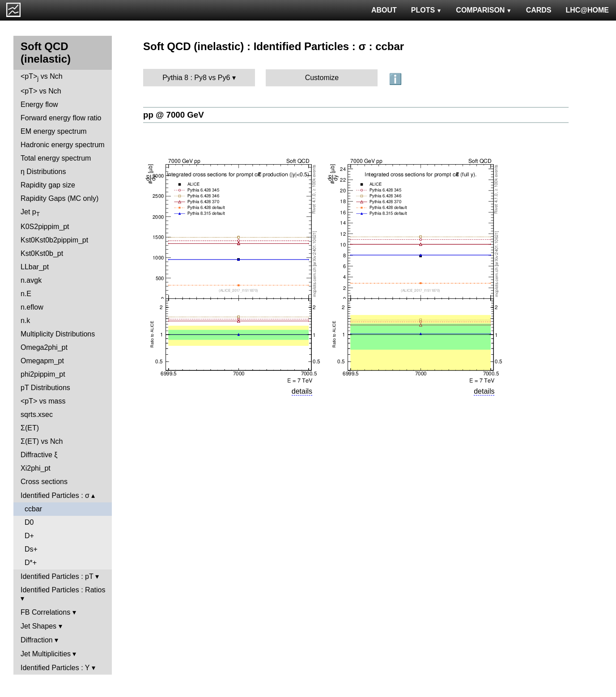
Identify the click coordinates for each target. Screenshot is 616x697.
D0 (29, 522)
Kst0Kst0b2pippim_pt (54, 240)
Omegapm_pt (42, 361)
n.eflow (32, 307)
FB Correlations (45, 612)
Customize (322, 78)
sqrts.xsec (37, 414)
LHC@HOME (587, 10)
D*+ (31, 563)
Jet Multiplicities (46, 654)
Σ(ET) (30, 428)
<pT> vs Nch (42, 77)
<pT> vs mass (43, 401)
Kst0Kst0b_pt (42, 253)
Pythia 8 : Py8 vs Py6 (196, 78)
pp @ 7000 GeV (174, 115)
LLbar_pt (35, 267)
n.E (26, 294)
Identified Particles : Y (55, 668)
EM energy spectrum (54, 131)
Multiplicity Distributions (58, 334)
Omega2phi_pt (44, 347)
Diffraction (37, 640)
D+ (29, 536)
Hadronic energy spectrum (63, 145)
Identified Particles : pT (57, 576)
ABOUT (384, 10)
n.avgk (31, 280)
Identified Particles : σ (55, 495)
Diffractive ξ (39, 455)
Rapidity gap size (48, 185)
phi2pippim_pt (43, 374)
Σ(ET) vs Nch (42, 441)
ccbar (33, 509)
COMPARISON (484, 10)
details (302, 391)
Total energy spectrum (56, 158)
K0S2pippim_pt (45, 227)
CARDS (539, 10)
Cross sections (44, 482)
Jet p (30, 213)
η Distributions (43, 172)
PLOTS (427, 10)
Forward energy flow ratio (61, 118)
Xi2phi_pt (36, 468)
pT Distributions (45, 388)
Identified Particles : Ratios (63, 590)
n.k (25, 321)
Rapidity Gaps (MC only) (59, 198)
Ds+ (31, 549)
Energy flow (39, 104)
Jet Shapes (38, 626)
